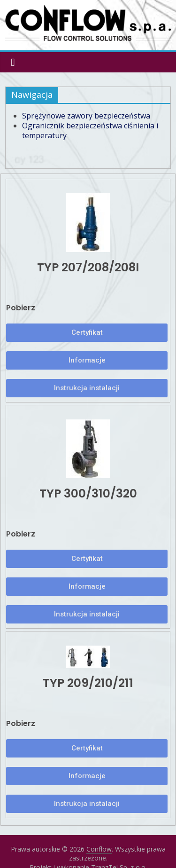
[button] (87, 333)
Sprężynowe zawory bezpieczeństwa (86, 116)
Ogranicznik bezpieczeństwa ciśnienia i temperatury (90, 130)
